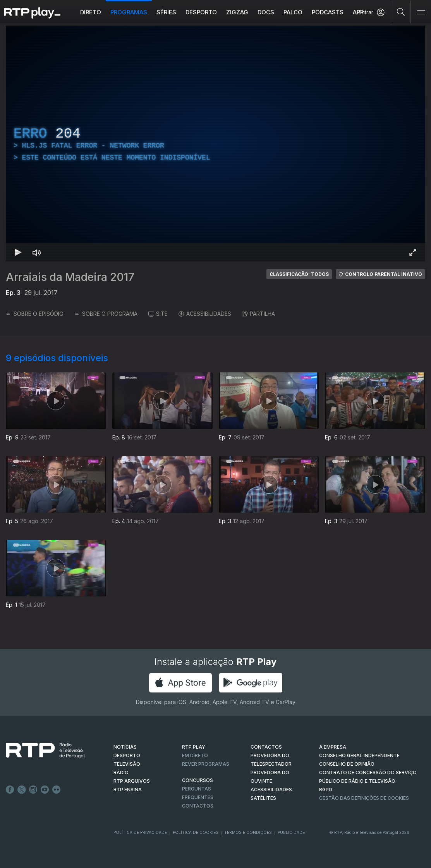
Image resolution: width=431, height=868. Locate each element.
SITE (158, 314)
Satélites (263, 798)
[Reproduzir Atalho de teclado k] (18, 252)
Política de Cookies (196, 832)
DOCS (266, 12)
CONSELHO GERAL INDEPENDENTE (359, 755)
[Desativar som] (37, 252)
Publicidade (291, 832)
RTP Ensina (128, 790)
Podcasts (328, 12)
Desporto (201, 12)
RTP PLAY (194, 747)
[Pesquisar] (401, 12)
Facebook (10, 790)
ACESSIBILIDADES (205, 314)
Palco (293, 12)
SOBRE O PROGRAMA (106, 314)
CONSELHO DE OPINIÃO (347, 764)
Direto (91, 12)
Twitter (22, 790)
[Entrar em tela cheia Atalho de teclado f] (413, 252)
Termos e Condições (248, 832)
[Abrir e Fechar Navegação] (421, 13)
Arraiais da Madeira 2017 (70, 277)
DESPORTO (127, 755)
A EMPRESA (333, 747)
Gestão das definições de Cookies (364, 798)
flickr (57, 790)
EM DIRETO (195, 755)
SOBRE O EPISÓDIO (35, 314)
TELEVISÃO (127, 764)
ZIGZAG (237, 12)
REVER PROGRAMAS (206, 764)
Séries (166, 12)
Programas (129, 12)
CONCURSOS (197, 780)
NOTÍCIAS (125, 747)
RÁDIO (121, 772)
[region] (215, 144)
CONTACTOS (266, 747)
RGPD (326, 790)
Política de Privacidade (140, 832)
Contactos (198, 806)
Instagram (33, 790)
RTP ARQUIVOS (132, 781)
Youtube (45, 790)
